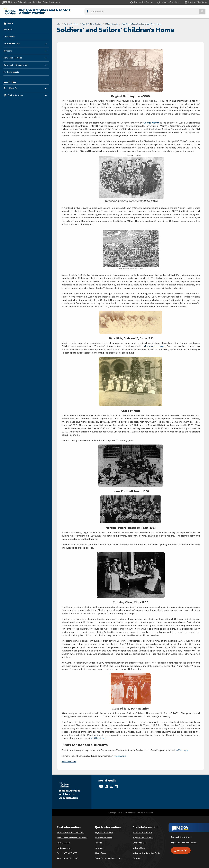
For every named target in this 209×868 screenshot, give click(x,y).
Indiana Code (139, 846)
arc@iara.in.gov (99, 736)
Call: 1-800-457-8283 (67, 851)
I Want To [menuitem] (16, 85)
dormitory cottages (155, 344)
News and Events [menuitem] (12, 41)
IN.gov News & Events (143, 835)
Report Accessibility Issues (184, 840)
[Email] (111, 784)
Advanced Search (103, 835)
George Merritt (151, 120)
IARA (10, 21)
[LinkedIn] (106, 784)
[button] (142, 2)
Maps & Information (142, 830)
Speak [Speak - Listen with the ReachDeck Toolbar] (180, 848)
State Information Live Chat (70, 830)
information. (120, 754)
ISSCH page (182, 748)
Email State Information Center (72, 835)
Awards (136, 856)
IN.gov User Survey (104, 830)
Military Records (112, 22)
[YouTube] (101, 784)
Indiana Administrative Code (146, 851)
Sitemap (99, 846)
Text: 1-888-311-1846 (67, 856)
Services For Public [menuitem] (13, 55)
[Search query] (182, 10)
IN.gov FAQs (100, 851)
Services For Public (71, 22)
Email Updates (140, 841)
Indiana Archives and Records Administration (56, 10)
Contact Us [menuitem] (9, 34)
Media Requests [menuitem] (11, 70)
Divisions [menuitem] (12, 48)
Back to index (69, 759)
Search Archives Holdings (92, 22)
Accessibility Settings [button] (181, 835)
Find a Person (63, 841)
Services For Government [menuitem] (16, 62)
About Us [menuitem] (8, 27)
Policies (99, 841)
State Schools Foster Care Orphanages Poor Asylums (142, 22)
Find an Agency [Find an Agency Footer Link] (64, 846)
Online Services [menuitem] (16, 92)
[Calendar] (116, 784)
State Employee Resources (108, 856)
